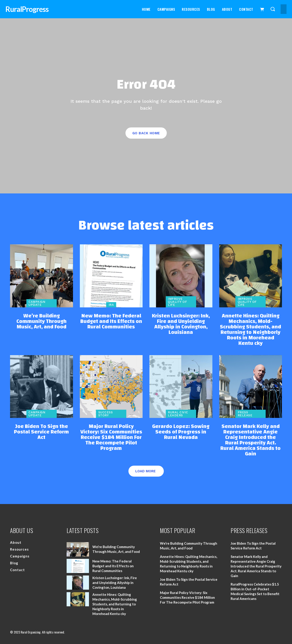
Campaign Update (37, 303)
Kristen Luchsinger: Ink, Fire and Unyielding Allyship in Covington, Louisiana (181, 324)
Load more (145, 471)
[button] (272, 9)
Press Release (245, 414)
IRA (111, 305)
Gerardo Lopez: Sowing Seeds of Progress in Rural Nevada (181, 432)
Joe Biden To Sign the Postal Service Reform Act (41, 432)
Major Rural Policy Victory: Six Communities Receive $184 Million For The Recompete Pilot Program (111, 437)
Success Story (106, 414)
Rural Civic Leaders (178, 414)
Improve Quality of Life (177, 302)
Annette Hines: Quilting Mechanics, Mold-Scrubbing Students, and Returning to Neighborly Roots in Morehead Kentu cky (250, 330)
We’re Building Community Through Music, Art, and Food (42, 321)
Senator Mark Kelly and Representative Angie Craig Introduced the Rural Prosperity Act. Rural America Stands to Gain (250, 440)
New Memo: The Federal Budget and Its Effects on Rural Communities (111, 321)
